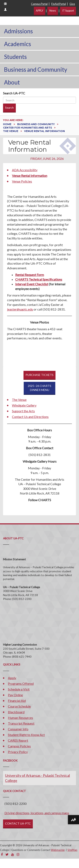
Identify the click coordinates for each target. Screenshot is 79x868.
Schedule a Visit (19, 689)
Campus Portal (39, 4)
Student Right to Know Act (26, 735)
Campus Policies (19, 746)
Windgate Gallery (24, 405)
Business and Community (36, 69)
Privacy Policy (18, 752)
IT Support (68, 11)
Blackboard (16, 712)
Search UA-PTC (14, 93)
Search (9, 108)
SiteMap (72, 850)
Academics (18, 44)
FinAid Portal (59, 4)
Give (72, 4)
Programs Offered (21, 683)
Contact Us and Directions (30, 417)
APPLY (39, 11)
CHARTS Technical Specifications (39, 279)
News (53, 11)
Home (7, 124)
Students (15, 57)
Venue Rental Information (30, 176)
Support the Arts (23, 411)
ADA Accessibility (25, 170)
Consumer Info (18, 729)
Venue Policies (22, 181)
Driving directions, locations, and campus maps (37, 813)
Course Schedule (19, 706)
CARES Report (18, 740)
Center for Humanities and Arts (28, 128)
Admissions (18, 31)
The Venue (11, 131)
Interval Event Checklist (32, 284)
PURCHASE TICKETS (39, 375)
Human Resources (20, 718)
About (12, 82)
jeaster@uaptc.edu (20, 309)
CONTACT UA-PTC (18, 823)
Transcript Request (21, 723)
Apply (12, 678)
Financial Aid (17, 701)
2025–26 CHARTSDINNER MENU (39, 388)
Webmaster (58, 850)
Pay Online (15, 695)
